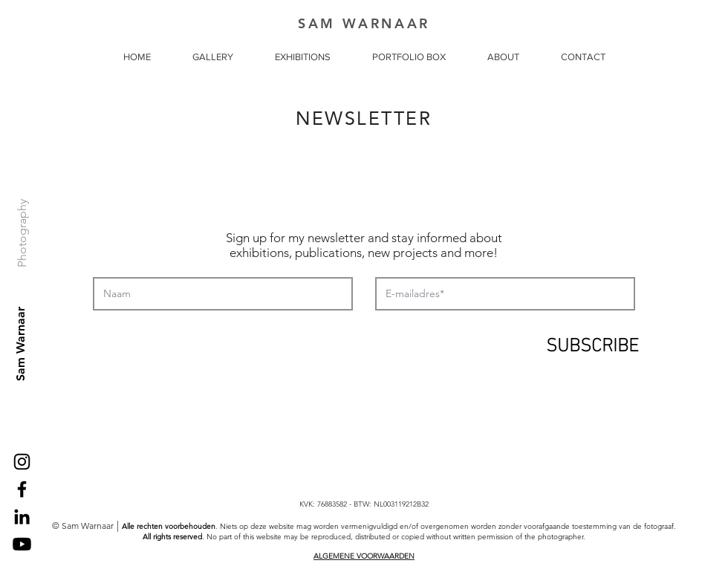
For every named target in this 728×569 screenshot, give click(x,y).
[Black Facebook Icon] (22, 489)
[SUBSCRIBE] (592, 342)
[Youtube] (22, 544)
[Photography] (23, 233)
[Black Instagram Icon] (22, 462)
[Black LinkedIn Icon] (22, 517)
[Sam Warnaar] (21, 344)
